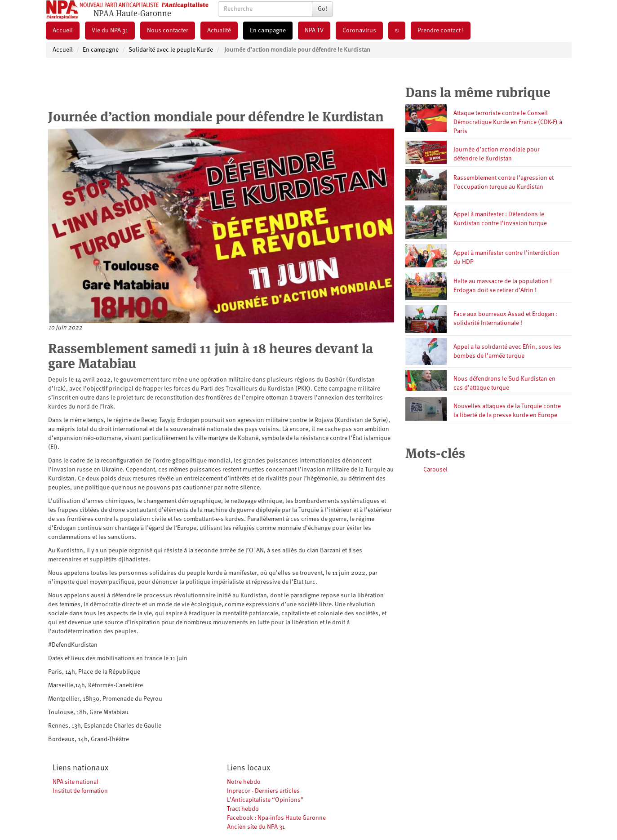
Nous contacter (168, 31)
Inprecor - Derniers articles (263, 791)
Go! (322, 9)
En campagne (268, 31)
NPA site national (75, 782)
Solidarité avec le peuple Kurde (171, 50)
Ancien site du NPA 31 (256, 827)
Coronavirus (359, 31)
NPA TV (314, 31)
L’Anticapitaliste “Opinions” (265, 800)
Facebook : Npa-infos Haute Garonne (276, 818)
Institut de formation (80, 791)
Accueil (63, 31)
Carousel (435, 470)
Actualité (219, 31)
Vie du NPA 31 (110, 31)
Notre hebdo (244, 782)
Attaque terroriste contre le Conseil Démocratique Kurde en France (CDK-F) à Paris (508, 122)
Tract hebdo (243, 809)
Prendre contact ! (441, 31)
